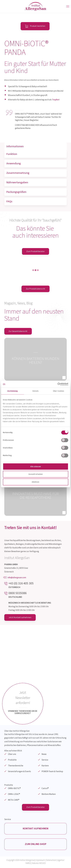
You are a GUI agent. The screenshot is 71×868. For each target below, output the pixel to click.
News (44, 754)
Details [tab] (35, 391)
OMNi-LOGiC (14, 795)
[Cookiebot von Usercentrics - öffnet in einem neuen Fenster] (57, 384)
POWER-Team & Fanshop (52, 772)
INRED (28, 864)
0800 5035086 (18, 593)
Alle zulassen (36, 466)
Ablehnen (35, 482)
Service (45, 760)
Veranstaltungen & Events (19, 772)
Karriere (45, 766)
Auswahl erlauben (36, 474)
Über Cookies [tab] (58, 391)
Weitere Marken (49, 795)
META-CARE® (14, 800)
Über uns (12, 754)
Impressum (40, 861)
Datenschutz (51, 861)
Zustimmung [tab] (12, 391)
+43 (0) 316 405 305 (21, 583)
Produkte (12, 760)
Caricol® (45, 789)
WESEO (42, 864)
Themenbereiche (16, 766)
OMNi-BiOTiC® (14, 789)
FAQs (9, 201)
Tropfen (55, 100)
